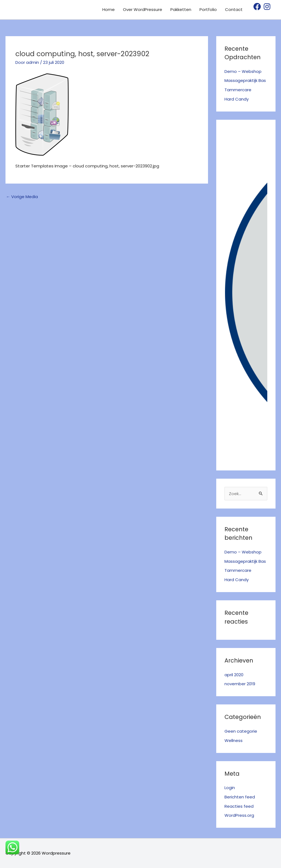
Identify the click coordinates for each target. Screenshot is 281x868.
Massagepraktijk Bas (245, 80)
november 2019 (240, 684)
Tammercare (238, 90)
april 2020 (234, 675)
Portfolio (208, 9)
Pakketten (181, 9)
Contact (234, 9)
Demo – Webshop (243, 71)
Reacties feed (239, 806)
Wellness (234, 740)
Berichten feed (240, 797)
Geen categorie (241, 731)
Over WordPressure (143, 9)
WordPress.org (239, 815)
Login (230, 788)
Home (109, 9)
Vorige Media (22, 197)
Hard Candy (237, 99)
